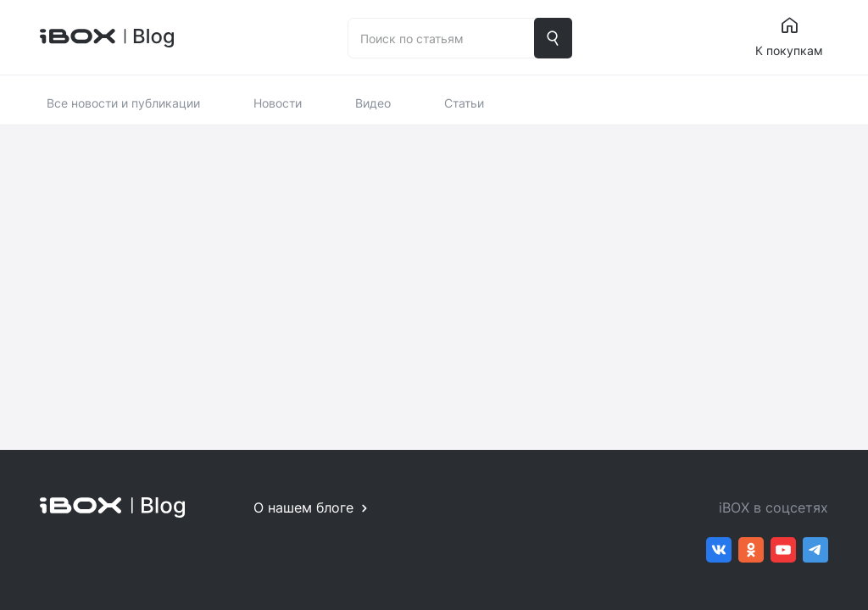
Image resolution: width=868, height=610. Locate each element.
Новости (278, 103)
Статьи (464, 103)
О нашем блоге (303, 507)
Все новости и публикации (123, 103)
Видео (373, 103)
